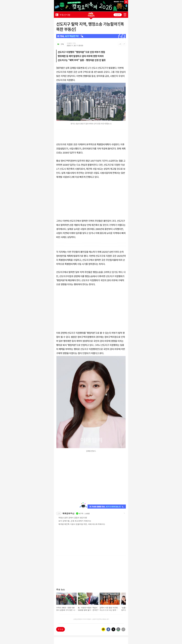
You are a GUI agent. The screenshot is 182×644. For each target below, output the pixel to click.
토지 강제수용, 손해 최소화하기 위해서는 (74, 521)
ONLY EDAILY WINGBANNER (91, 14)
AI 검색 (118, 15)
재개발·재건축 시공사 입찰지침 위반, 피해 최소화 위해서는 (81, 524)
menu (125, 15)
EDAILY (57, 15)
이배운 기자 (71, 43)
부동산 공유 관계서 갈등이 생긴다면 (72, 518)
